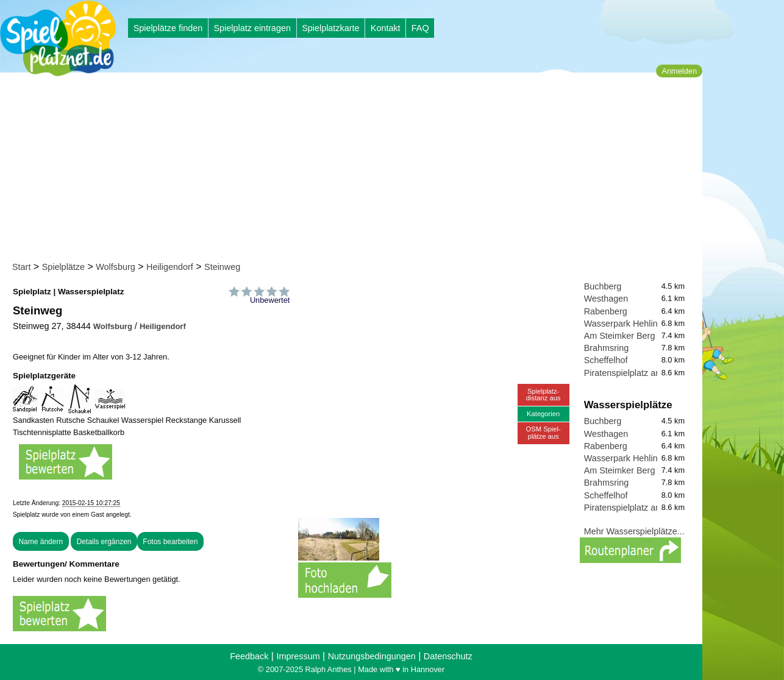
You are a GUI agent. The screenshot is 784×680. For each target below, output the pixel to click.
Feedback (249, 656)
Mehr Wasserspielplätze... (634, 531)
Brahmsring (607, 348)
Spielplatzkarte (330, 28)
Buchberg (603, 286)
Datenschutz (448, 656)
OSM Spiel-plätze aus (543, 432)
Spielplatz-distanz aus (543, 395)
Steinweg (222, 267)
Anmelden (679, 71)
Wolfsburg (116, 267)
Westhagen (606, 299)
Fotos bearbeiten (170, 542)
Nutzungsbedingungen (372, 656)
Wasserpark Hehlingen (628, 324)
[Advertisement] (355, 169)
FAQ (420, 28)
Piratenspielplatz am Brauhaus (643, 373)
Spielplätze (63, 267)
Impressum (298, 656)
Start (21, 267)
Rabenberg (606, 311)
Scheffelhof (606, 360)
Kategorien (543, 414)
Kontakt (386, 28)
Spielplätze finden (168, 28)
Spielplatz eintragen (252, 28)
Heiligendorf (170, 267)
